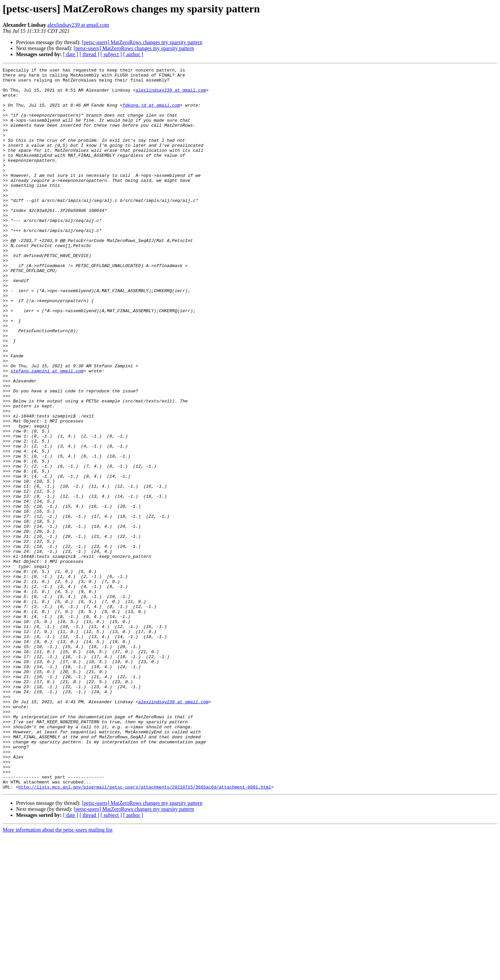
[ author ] (133, 54)
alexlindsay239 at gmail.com (78, 25)
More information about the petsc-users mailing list (58, 974)
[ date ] (71, 54)
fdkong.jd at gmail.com (151, 113)
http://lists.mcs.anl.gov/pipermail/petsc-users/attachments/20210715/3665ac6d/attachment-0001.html (145, 931)
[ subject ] (111, 54)
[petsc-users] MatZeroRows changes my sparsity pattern (142, 42)
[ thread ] (89, 54)
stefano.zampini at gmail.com (47, 432)
